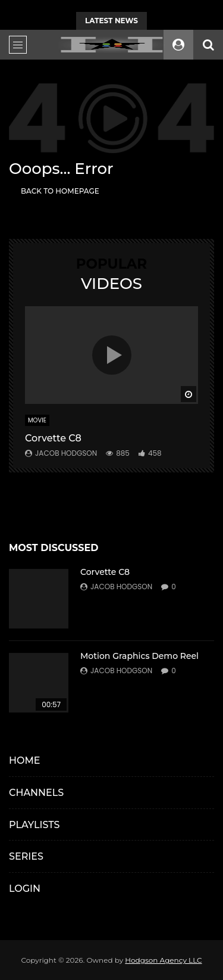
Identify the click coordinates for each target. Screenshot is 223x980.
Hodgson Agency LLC (163, 960)
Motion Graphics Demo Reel (139, 656)
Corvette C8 (53, 438)
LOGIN (25, 889)
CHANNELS (36, 793)
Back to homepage (60, 191)
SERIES (26, 856)
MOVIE (37, 420)
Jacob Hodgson (66, 453)
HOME (24, 760)
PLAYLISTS (34, 825)
